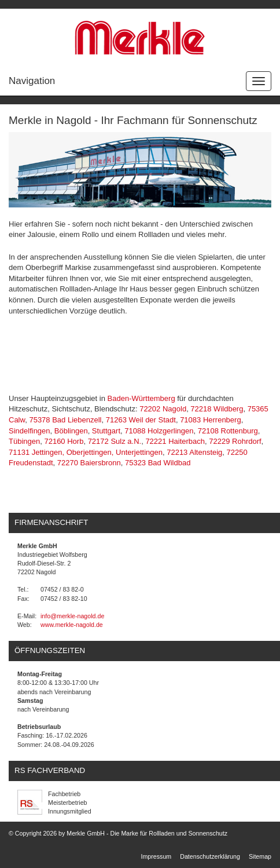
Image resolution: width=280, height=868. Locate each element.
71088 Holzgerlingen (159, 431)
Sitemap (260, 856)
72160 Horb (64, 441)
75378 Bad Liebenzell (65, 420)
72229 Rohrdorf (235, 441)
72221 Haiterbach (175, 441)
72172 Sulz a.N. (115, 441)
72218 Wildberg (217, 409)
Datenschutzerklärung (210, 856)
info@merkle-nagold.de (72, 616)
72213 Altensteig (194, 452)
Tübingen (24, 441)
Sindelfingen (30, 431)
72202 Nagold (163, 409)
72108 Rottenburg (228, 431)
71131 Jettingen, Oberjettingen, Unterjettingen (86, 452)
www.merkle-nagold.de (72, 625)
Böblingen (71, 431)
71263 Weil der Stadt (141, 420)
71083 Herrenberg (211, 420)
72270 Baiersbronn (89, 463)
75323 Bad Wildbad (158, 463)
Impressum (156, 856)
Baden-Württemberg (141, 398)
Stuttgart (106, 431)
